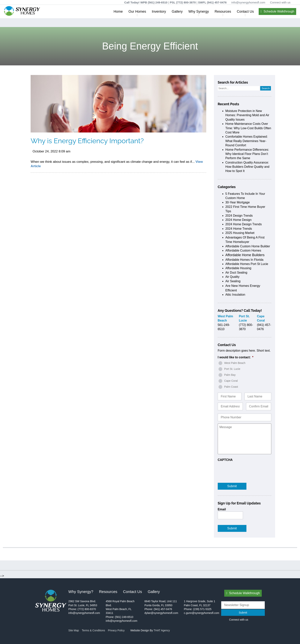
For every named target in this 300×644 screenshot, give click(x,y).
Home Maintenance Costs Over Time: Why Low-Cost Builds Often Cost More (248, 128)
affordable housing (238, 268)
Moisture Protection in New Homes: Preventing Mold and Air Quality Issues (247, 115)
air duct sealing (236, 273)
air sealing (233, 281)
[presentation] (247, 470)
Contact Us (245, 12)
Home (118, 12)
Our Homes (137, 12)
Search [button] (266, 88)
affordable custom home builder (248, 246)
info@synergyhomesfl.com (248, 2)
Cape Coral (231, 381)
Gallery (177, 12)
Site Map (74, 630)
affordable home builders (245, 255)
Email (222, 509)
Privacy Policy (116, 630)
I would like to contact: (236, 357)
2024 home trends (239, 229)
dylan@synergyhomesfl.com (161, 613)
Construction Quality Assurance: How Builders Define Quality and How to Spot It (247, 167)
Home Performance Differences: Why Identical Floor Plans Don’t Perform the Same (247, 154)
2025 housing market (240, 233)
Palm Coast (231, 387)
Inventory (159, 12)
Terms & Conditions (93, 630)
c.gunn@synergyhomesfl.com (202, 613)
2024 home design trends (244, 224)
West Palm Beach (235, 363)
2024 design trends (239, 216)
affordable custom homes (243, 250)
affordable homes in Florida (244, 260)
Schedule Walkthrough (279, 11)
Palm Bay (230, 375)
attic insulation (235, 295)
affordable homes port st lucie (247, 264)
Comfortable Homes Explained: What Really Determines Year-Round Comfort (247, 141)
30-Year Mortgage (238, 202)
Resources (223, 12)
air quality (232, 277)
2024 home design (238, 220)
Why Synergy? (81, 592)
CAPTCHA (225, 460)
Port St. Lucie (232, 369)
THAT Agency (162, 630)
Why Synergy (199, 12)
